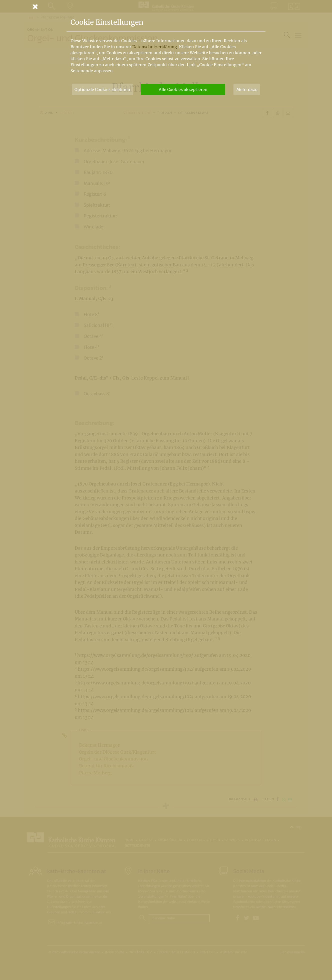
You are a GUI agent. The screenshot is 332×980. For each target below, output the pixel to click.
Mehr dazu (247, 89)
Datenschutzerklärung (155, 47)
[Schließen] (166, 6)
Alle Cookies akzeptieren (183, 89)
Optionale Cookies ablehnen (102, 89)
